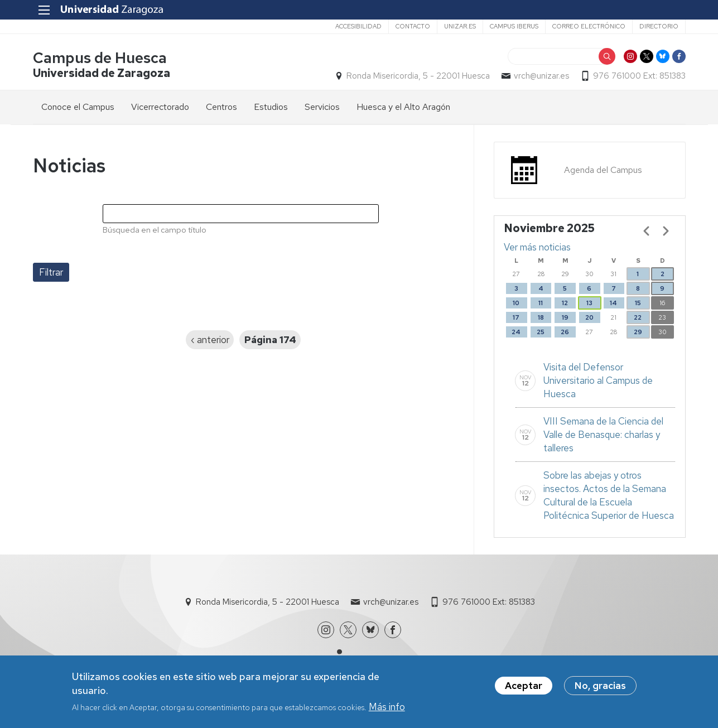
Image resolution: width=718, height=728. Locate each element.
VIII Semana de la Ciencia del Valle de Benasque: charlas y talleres (603, 435)
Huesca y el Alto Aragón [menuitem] (403, 107)
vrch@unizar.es (541, 76)
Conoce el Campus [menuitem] (78, 107)
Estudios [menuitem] (271, 107)
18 (541, 317)
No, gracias (600, 687)
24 (516, 332)
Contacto (413, 26)
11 (541, 303)
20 (589, 317)
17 (516, 317)
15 (638, 303)
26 (565, 332)
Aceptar (524, 687)
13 (589, 303)
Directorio (659, 26)
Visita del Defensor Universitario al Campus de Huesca (598, 380)
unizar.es (460, 26)
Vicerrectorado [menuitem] (160, 107)
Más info (387, 708)
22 (638, 317)
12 (565, 303)
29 (638, 332)
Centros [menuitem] (221, 107)
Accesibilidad (358, 26)
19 (565, 317)
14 (613, 303)
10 (516, 303)
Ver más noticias (537, 247)
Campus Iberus (514, 26)
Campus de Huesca (100, 58)
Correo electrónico (589, 26)
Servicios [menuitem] (322, 107)
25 (541, 332)
